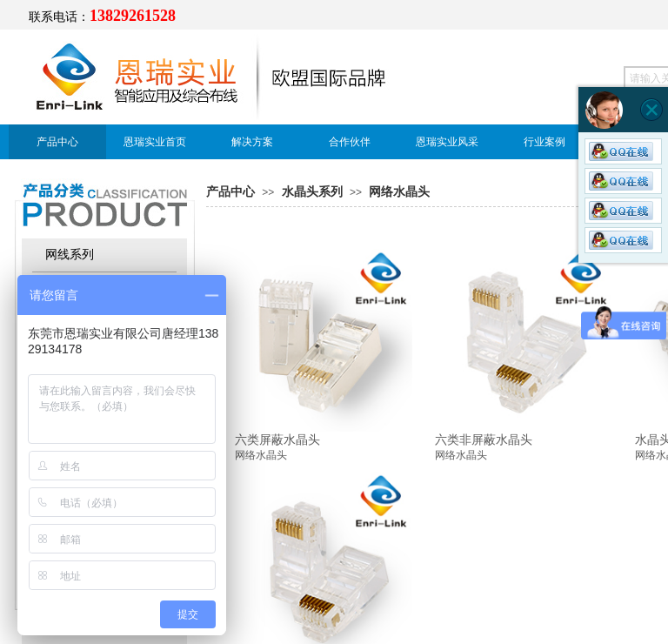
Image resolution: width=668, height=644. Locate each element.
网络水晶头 (399, 192)
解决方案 (252, 142)
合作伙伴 (350, 142)
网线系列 (70, 255)
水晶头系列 (312, 192)
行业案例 (544, 142)
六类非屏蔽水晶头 (484, 439)
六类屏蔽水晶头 (277, 439)
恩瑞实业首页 (155, 142)
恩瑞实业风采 (447, 142)
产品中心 (57, 142)
